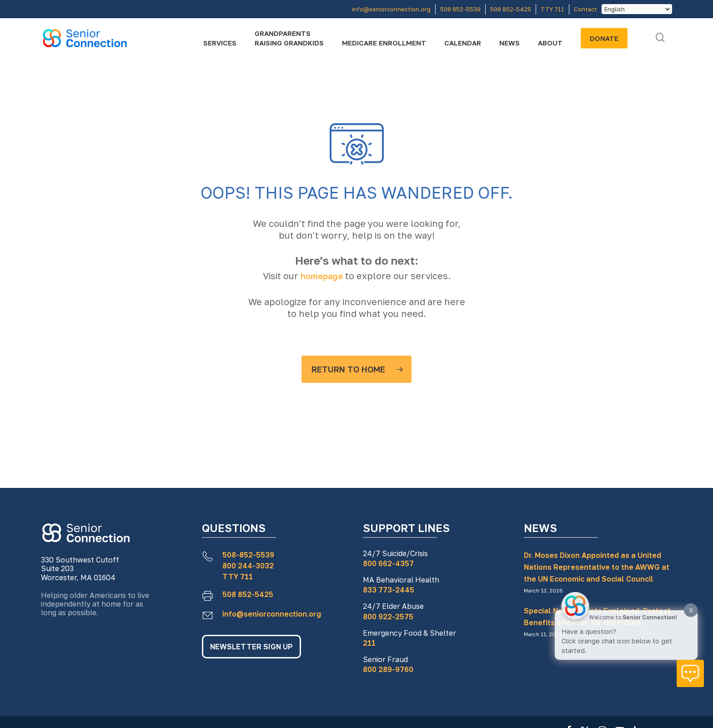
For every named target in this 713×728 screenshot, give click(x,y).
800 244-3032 (248, 566)
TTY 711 (238, 577)
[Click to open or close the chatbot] (690, 673)
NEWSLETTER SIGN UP (251, 647)
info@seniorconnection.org (272, 614)
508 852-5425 (248, 594)
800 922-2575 (388, 617)
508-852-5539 (248, 555)
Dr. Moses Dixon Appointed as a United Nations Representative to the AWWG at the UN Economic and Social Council (597, 567)
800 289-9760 (388, 669)
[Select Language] (637, 9)
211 (369, 643)
